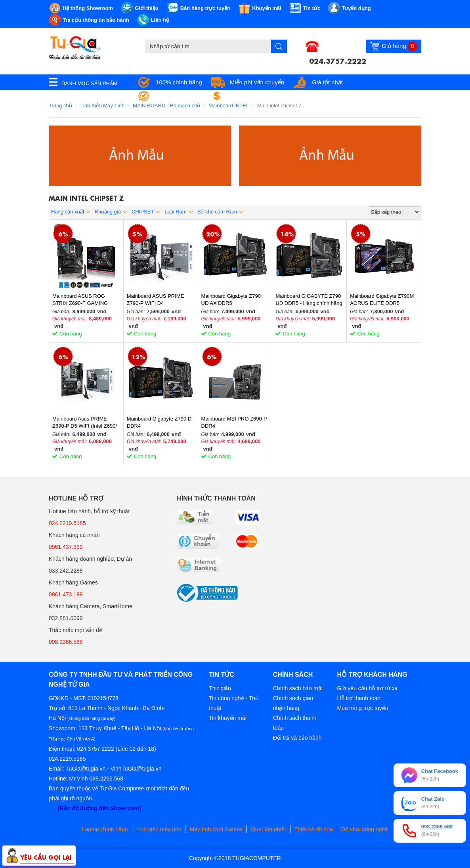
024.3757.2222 (338, 60)
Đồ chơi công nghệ (365, 829)
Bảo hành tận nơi (178, 96)
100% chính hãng (179, 82)
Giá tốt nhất (327, 82)
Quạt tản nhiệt (268, 829)
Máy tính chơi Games (216, 829)
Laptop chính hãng (105, 829)
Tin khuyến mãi (228, 718)
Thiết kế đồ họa (314, 829)
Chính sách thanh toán (295, 723)
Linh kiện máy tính (159, 829)
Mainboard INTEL (229, 106)
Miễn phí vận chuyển (257, 82)
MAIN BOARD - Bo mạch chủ (166, 106)
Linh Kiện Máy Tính (103, 106)
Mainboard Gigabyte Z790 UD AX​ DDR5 (231, 300)
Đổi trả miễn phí (249, 96)
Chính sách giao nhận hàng (293, 703)
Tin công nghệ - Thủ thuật (234, 703)
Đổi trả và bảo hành (297, 738)
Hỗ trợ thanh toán (359, 698)
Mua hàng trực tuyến (362, 708)
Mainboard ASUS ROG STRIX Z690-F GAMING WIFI (80, 300)
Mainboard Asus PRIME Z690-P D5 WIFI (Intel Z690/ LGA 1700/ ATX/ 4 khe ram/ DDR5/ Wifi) (85, 423)
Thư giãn (220, 688)
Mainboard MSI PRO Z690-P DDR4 (234, 422)
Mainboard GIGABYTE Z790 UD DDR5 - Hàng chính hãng (309, 300)
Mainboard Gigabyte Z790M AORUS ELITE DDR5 (382, 300)
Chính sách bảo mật (298, 688)
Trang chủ (60, 106)
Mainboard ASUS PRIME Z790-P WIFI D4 (156, 300)
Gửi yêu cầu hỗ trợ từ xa (367, 688)
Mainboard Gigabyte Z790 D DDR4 (159, 422)
